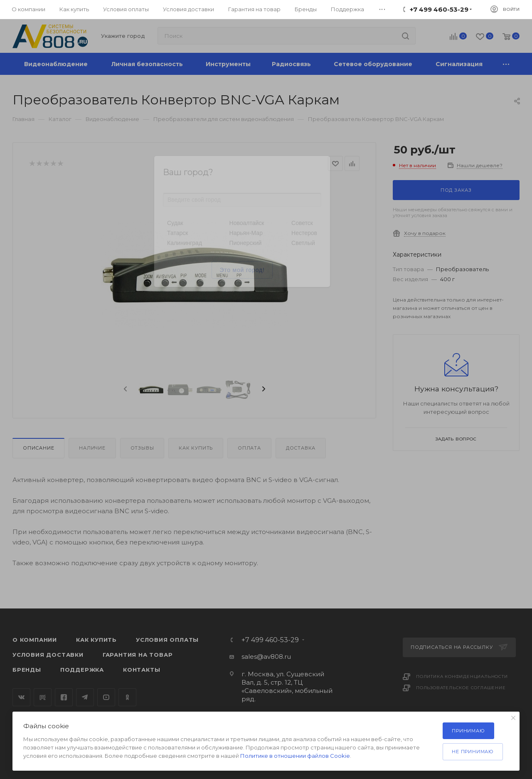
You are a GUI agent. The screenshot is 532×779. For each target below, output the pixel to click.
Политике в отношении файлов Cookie (295, 756)
